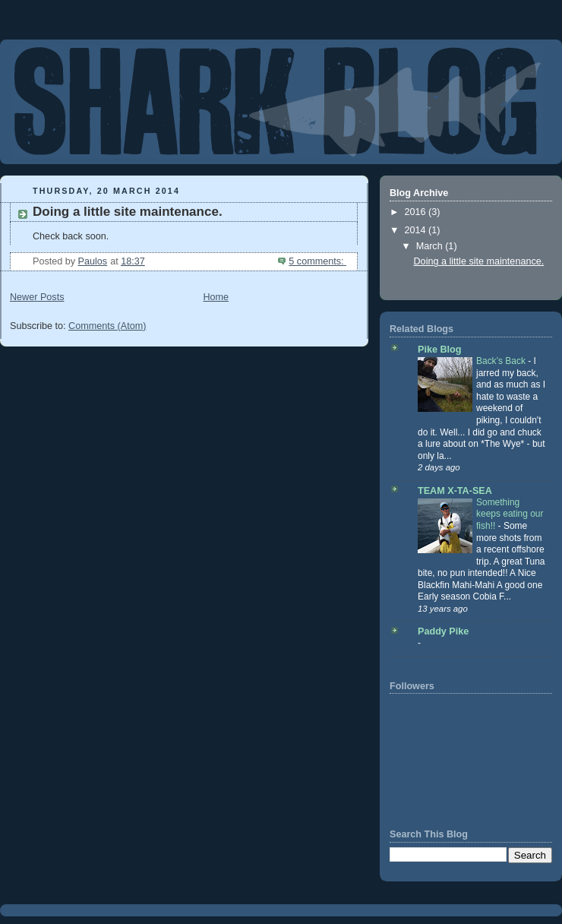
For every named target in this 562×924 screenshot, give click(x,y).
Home (216, 297)
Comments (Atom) (107, 326)
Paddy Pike (443, 631)
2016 (417, 212)
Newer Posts (37, 297)
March (431, 246)
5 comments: (317, 261)
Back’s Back (502, 361)
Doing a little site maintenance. (128, 212)
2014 (417, 230)
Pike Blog (439, 350)
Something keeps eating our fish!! (510, 514)
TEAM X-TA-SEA (455, 491)
